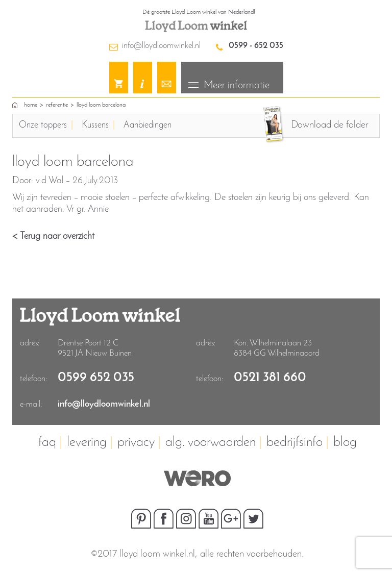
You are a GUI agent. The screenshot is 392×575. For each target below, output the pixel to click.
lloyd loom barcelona (101, 105)
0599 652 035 (96, 378)
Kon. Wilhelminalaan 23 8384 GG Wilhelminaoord (277, 348)
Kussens (95, 125)
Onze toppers (43, 125)
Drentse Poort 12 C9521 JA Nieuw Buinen (95, 348)
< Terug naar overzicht (53, 236)
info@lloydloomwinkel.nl (161, 46)
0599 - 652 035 (256, 46)
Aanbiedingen (148, 125)
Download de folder (329, 125)
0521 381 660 (270, 378)
